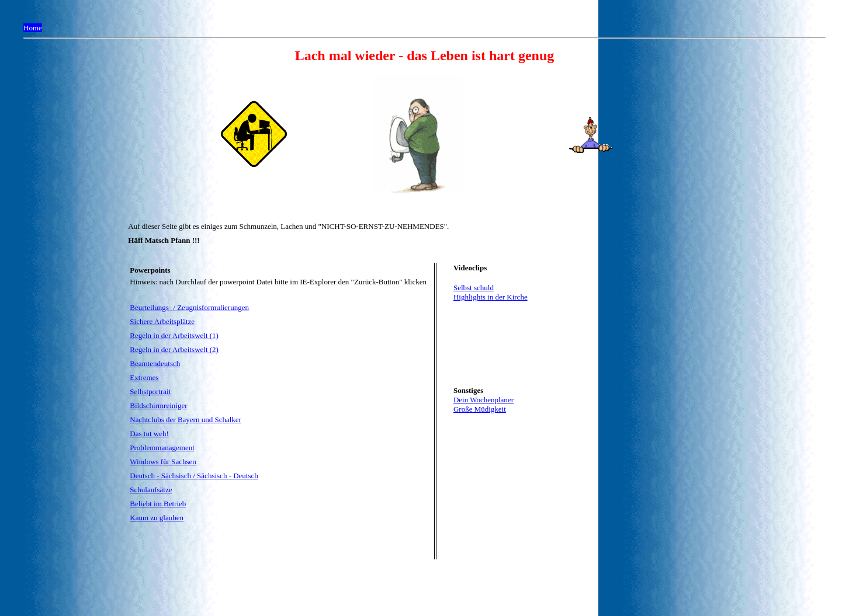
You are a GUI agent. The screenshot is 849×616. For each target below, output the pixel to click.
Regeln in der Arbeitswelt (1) (174, 335)
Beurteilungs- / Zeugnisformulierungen (189, 307)
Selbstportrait (150, 391)
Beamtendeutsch (155, 363)
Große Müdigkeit (480, 409)
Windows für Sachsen (163, 462)
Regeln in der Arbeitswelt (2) (174, 349)
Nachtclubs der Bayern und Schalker (186, 420)
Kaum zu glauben (157, 518)
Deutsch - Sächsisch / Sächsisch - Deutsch (194, 476)
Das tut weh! (149, 434)
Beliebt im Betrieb (158, 504)
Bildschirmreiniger (158, 406)
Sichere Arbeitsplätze (162, 321)
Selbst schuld (474, 288)
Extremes (144, 377)
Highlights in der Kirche (491, 297)
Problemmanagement (162, 448)
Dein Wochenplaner (484, 400)
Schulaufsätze (151, 490)
